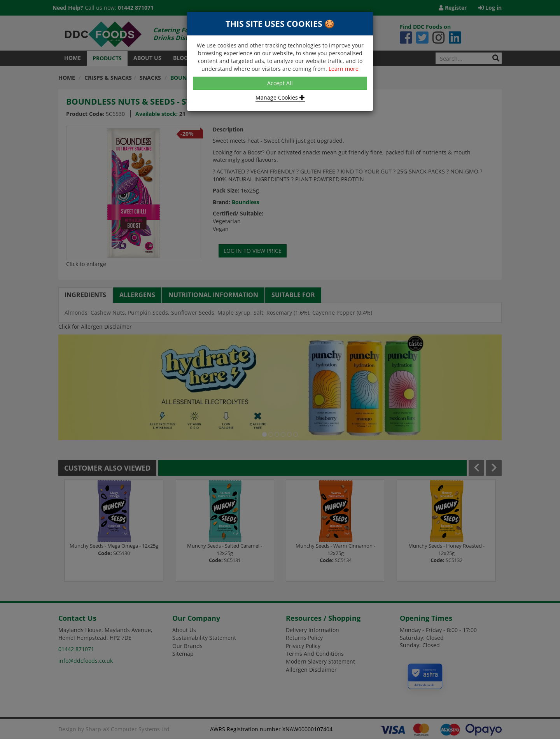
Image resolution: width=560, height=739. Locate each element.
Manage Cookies (280, 97)
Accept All (280, 83)
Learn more (344, 69)
